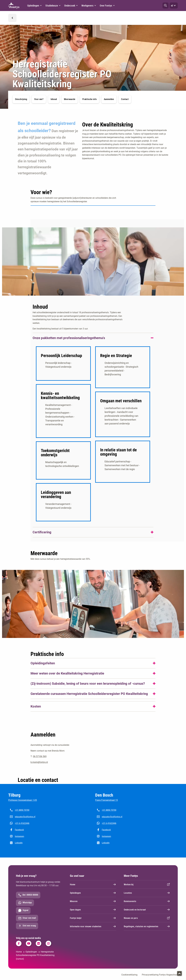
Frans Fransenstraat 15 (106, 804)
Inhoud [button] (54, 99)
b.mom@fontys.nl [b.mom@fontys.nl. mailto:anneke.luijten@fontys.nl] (39, 765)
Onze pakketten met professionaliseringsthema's (69, 338)
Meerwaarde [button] (70, 99)
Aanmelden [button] (109, 99)
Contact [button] (125, 99)
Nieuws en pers (147, 921)
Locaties (147, 896)
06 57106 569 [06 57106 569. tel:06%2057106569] (40, 760)
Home (93, 888)
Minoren (93, 905)
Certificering (42, 536)
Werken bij (147, 888)
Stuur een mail (27, 921)
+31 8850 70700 (22, 814)
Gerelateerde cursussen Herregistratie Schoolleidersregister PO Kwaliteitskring (89, 697)
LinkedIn (19, 846)
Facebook (19, 833)
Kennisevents (147, 905)
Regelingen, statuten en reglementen (147, 930)
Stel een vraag (27, 929)
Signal (23, 914)
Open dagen (93, 913)
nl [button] (174, 5)
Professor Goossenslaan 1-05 (23, 804)
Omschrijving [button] (21, 99)
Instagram (19, 840)
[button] (166, 5)
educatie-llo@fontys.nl (25, 820)
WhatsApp (25, 906)
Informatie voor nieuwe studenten (93, 930)
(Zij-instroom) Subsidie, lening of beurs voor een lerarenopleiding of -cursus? (88, 687)
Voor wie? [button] (39, 99)
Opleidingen (93, 896)
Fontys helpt (93, 921)
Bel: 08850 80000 (28, 898)
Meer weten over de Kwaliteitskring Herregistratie (67, 677)
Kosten (36, 710)
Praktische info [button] (90, 99)
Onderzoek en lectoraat (147, 913)
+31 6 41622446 (22, 827)
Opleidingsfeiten (43, 667)
